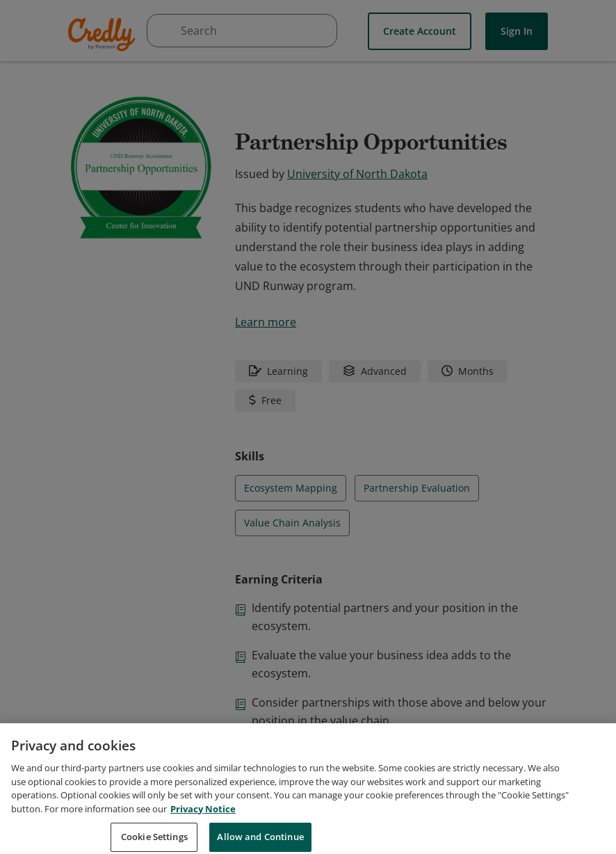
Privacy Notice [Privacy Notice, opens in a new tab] (203, 824)
